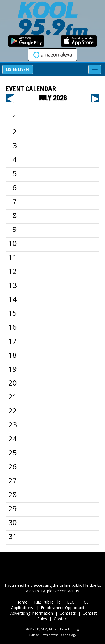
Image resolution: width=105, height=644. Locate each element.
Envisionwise (50, 635)
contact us (69, 591)
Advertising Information (32, 613)
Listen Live (18, 70)
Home (22, 602)
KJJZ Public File (47, 602)
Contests (68, 613)
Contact (61, 619)
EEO (71, 602)
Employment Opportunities (65, 608)
